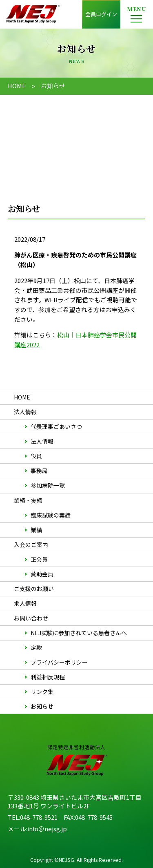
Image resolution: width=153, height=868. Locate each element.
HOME (17, 86)
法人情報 (42, 441)
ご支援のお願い (34, 589)
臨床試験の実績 (51, 515)
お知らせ (42, 706)
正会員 (39, 559)
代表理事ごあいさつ (56, 426)
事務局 (39, 471)
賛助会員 (42, 574)
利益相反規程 (48, 677)
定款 (36, 647)
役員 (36, 456)
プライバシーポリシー (59, 662)
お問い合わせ (31, 618)
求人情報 (25, 603)
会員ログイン (101, 14)
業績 (36, 530)
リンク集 (42, 692)
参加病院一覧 (48, 485)
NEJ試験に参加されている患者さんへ (79, 633)
